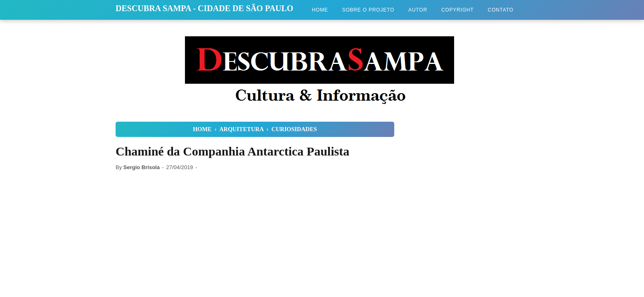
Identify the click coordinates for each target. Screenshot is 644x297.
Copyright (458, 10)
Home (320, 10)
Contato (500, 10)
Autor (418, 10)
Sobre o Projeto (368, 10)
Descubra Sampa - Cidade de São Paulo (204, 8)
